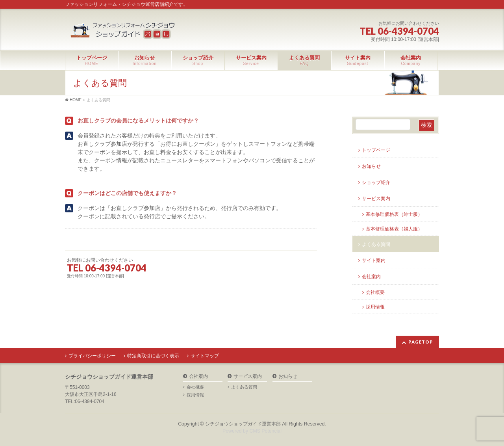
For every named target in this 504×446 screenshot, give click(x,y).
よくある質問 (376, 244)
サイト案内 (374, 260)
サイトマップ (205, 356)
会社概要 (375, 292)
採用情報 (375, 307)
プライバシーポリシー (92, 356)
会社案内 (371, 277)
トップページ (376, 150)
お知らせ (371, 166)
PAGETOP (421, 342)
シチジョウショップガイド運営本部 (243, 424)
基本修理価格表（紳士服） (394, 214)
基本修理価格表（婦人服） (394, 229)
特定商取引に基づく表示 (153, 356)
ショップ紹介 (376, 182)
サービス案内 (376, 199)
